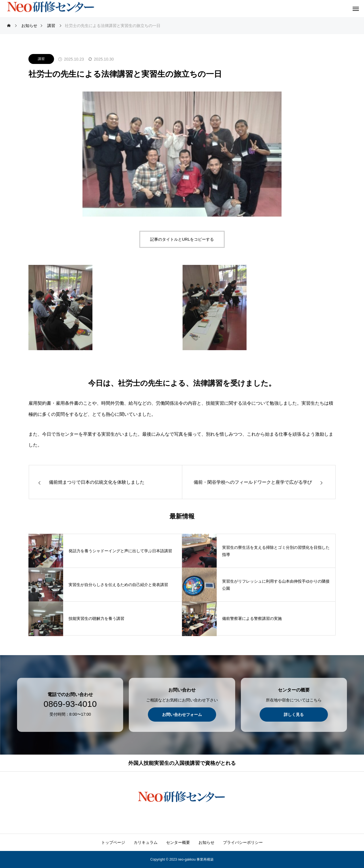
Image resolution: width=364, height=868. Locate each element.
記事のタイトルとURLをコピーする (182, 239)
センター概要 (178, 842)
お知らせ (206, 842)
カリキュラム (146, 842)
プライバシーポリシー (243, 842)
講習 (41, 59)
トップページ (113, 842)
